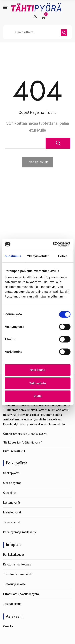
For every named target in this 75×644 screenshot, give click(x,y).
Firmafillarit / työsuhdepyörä (21, 594)
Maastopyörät (12, 512)
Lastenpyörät (12, 503)
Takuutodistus (12, 604)
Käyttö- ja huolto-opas (17, 564)
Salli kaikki (37, 370)
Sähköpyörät (11, 473)
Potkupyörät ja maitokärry (20, 532)
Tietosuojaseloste (14, 584)
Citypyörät (10, 493)
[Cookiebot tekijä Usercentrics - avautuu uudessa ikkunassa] (53, 244)
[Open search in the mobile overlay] (37, 32)
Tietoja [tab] (62, 256)
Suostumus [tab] (13, 256)
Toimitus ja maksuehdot (18, 574)
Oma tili (8, 626)
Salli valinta (37, 383)
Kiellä (37, 396)
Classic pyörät (12, 483)
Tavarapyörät (12, 522)
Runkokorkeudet (14, 555)
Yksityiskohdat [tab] (38, 256)
